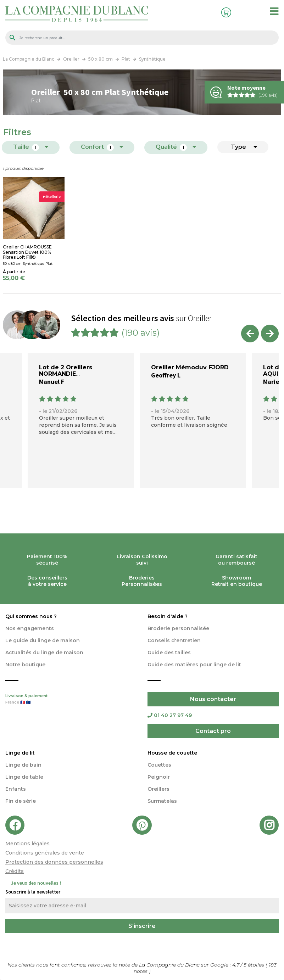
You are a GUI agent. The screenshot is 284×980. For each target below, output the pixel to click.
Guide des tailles (169, 653)
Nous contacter (213, 699)
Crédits (15, 871)
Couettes (159, 765)
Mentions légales (27, 844)
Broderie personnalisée (178, 628)
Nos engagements (30, 628)
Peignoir (159, 777)
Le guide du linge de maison (43, 640)
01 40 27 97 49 (170, 715)
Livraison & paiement (71, 700)
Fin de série (21, 801)
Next (270, 334)
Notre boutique (25, 665)
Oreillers (158, 789)
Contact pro (213, 731)
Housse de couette (172, 753)
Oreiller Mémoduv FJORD (190, 367)
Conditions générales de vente (45, 853)
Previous (250, 334)
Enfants (16, 789)
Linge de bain (23, 765)
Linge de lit (20, 753)
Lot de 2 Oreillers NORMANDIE (66, 371)
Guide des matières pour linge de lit (194, 665)
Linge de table (24, 777)
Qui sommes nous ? (31, 616)
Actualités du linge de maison (44, 653)
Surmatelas (162, 801)
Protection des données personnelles (54, 862)
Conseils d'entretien (174, 640)
